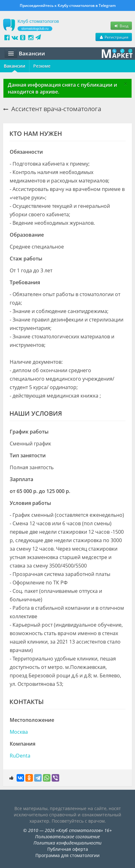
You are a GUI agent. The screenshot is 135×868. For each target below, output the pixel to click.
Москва (19, 732)
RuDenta (20, 756)
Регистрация (114, 37)
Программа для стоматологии (67, 855)
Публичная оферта (68, 849)
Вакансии (15, 66)
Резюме (42, 66)
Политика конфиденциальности (67, 843)
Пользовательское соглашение (67, 837)
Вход (121, 26)
